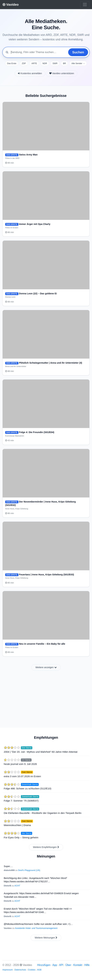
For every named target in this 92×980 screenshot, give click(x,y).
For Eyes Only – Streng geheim (21, 837)
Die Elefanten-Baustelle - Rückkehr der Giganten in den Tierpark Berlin (43, 813)
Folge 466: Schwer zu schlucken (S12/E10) (27, 788)
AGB (39, 970)
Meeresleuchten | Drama (17, 825)
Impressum (8, 970)
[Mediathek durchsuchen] (38, 52)
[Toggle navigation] (85, 5)
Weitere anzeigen (46, 667)
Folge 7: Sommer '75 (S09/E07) (21, 801)
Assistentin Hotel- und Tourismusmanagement (36, 928)
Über (68, 965)
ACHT (17, 886)
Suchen (78, 52)
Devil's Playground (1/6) (29, 870)
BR (64, 63)
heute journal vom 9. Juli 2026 (20, 764)
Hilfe (87, 965)
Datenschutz (20, 970)
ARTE (34, 63)
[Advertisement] (46, 697)
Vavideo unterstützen (62, 73)
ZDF (24, 63)
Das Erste (12, 63)
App (55, 965)
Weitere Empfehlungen (46, 847)
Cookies (32, 970)
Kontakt (78, 965)
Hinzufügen (44, 965)
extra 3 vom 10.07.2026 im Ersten (22, 776)
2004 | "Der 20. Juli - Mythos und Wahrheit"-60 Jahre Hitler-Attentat (41, 752)
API (61, 965)
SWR (55, 63)
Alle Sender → (78, 63)
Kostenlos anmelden (30, 73)
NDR (45, 63)
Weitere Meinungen (46, 938)
